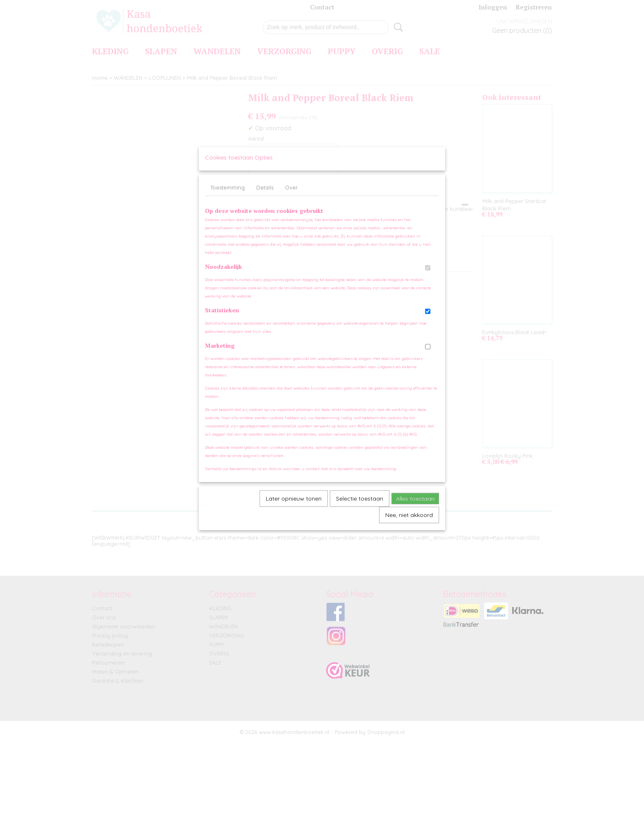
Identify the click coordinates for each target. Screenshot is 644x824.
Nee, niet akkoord (409, 523)
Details (265, 195)
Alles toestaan (415, 506)
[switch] (428, 276)
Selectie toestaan (360, 506)
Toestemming (228, 195)
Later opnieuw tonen (294, 506)
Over (291, 195)
